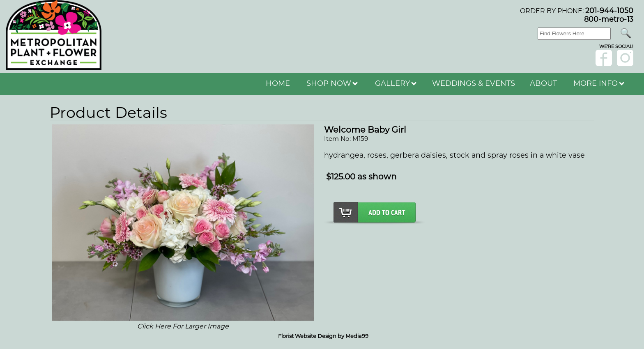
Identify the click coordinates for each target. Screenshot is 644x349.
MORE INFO (599, 83)
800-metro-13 (609, 19)
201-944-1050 (609, 10)
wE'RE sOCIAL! (616, 46)
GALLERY (396, 83)
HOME (278, 83)
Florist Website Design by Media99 (323, 336)
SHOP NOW (332, 83)
